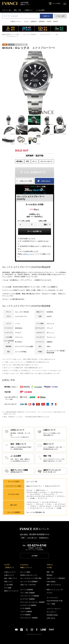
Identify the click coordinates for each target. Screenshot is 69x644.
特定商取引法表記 (52, 615)
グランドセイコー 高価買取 (29, 618)
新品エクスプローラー (34, 486)
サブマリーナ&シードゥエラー (37, 492)
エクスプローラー (46, 35)
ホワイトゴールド (45, 506)
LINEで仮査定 (51, 582)
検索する (46, 16)
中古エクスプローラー (53, 486)
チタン (49, 504)
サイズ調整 (8, 588)
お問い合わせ (46, 181)
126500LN (42, 21)
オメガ (26, 21)
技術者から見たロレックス (29, 575)
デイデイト (61, 496)
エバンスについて (52, 598)
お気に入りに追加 (26, 181)
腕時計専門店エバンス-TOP (11, 35)
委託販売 (50, 575)
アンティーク (42, 498)
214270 (49, 21)
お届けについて (9, 575)
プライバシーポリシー (54, 609)
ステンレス (40, 504)
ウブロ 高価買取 (25, 608)
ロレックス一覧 (32, 482)
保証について (8, 581)
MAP (23, 538)
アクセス (50, 593)
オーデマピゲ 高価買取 (28, 599)
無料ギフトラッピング (11, 591)
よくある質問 (40, 10)
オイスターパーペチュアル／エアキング (40, 496)
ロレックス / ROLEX (30, 35)
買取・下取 (17, 10)
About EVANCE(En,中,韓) (55, 601)
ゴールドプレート (36, 508)
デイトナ (29, 490)
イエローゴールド (32, 502)
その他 (32, 498)
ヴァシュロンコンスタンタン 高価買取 (32, 602)
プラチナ (33, 506)
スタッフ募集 (51, 604)
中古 (57, 35)
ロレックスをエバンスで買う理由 (31, 578)
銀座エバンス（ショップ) (55, 590)
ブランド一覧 (6, 10)
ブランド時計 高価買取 (28, 593)
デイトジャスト (49, 494)
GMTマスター (41, 490)
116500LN (33, 21)
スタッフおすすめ (28, 585)
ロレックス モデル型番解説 (29, 581)
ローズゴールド (60, 506)
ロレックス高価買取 (27, 590)
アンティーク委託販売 (56, 578)
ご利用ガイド (28, 10)
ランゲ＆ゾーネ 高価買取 (28, 605)
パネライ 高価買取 (26, 611)
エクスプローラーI (12, 37)
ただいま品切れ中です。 (36, 172)
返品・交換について (11, 578)
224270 (55, 21)
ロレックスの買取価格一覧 (36, 512)
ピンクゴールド (60, 504)
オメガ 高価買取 (25, 615)
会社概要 (35, 556)
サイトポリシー (52, 612)
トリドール (49, 508)
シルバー (29, 504)
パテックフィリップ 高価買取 (30, 596)
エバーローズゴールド (50, 502)
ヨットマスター (35, 494)
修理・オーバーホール (54, 585)
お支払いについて (29, 254)
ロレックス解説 (25, 572)
